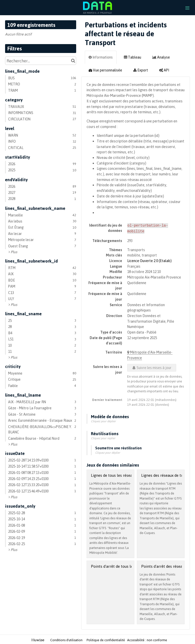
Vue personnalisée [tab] (105, 70)
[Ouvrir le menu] (187, 8)
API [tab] (164, 70)
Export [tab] (141, 70)
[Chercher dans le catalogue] (73, 61)
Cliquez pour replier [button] (103, 437)
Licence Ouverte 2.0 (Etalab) (149, 260)
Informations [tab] (101, 57)
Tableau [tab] (133, 57)
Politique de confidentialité (106, 639)
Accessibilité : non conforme (147, 639)
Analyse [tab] (161, 57)
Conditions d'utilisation (67, 639)
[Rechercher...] (41, 61)
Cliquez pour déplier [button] (103, 420)
